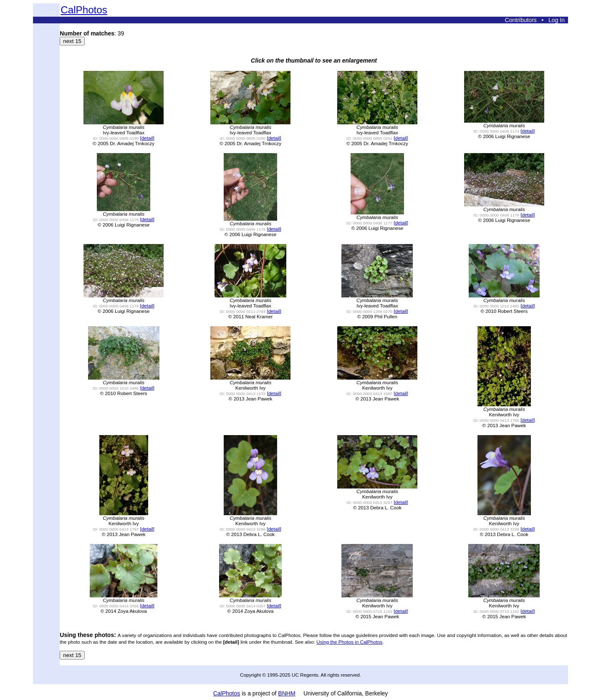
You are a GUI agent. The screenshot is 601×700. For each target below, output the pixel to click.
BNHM (287, 693)
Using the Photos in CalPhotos (349, 642)
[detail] (147, 138)
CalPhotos (84, 10)
